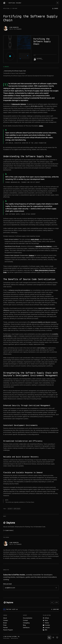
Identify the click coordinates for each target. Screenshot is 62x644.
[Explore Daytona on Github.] (51, 618)
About (5, 618)
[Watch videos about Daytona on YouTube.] (51, 625)
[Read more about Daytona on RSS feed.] (51, 630)
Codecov (31, 255)
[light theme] (53, 638)
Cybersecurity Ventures (19, 104)
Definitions (26, 628)
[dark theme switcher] (49, 638)
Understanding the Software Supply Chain (15, 71)
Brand (5, 623)
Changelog (26, 623)
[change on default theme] (57, 638)
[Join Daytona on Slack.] (51, 620)
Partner (5, 628)
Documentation (28, 618)
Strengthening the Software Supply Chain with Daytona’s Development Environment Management (28, 76)
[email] (29, 588)
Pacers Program (8, 630)
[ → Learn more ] (8, 530)
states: (41, 126)
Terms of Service (14, 638)
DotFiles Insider (15, 3)
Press (5, 625)
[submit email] (56, 588)
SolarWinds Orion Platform (44, 246)
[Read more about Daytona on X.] (51, 623)
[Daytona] (4, 3)
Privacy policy (6, 638)
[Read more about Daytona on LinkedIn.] (51, 628)
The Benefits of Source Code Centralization (14, 73)
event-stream (35, 239)
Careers (6, 620)
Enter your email (7, 584)
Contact (25, 620)
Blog (24, 625)
